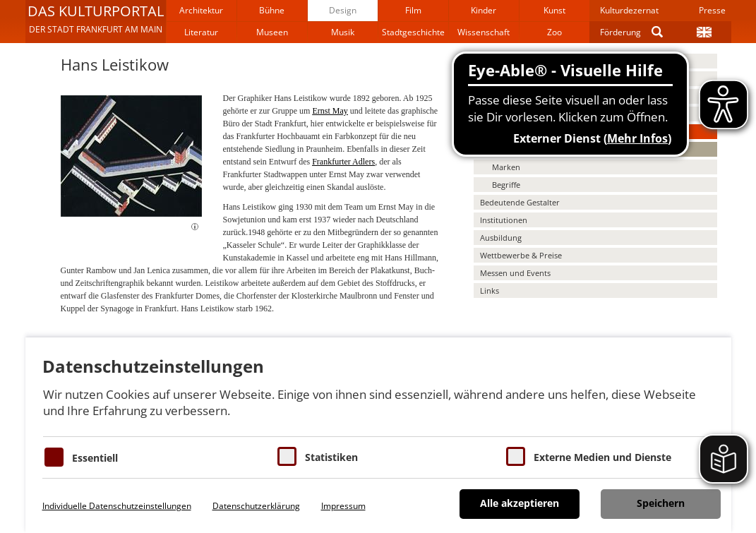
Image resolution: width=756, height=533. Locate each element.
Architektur (201, 10)
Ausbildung (501, 238)
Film (413, 10)
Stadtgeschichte (413, 32)
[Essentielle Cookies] (54, 457)
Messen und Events (515, 273)
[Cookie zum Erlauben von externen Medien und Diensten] (516, 456)
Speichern (661, 503)
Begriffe (506, 185)
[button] (96, 21)
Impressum (343, 506)
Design (343, 10)
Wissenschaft (484, 32)
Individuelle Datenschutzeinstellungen (117, 506)
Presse (712, 10)
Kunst (554, 10)
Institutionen (504, 220)
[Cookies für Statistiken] (287, 456)
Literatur (201, 32)
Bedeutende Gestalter (520, 202)
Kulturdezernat (629, 10)
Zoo (554, 32)
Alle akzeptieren (520, 503)
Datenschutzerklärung (256, 506)
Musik (343, 32)
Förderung (620, 32)
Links (490, 291)
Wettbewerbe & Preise (521, 255)
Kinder (484, 10)
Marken (506, 167)
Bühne (272, 10)
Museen (272, 32)
